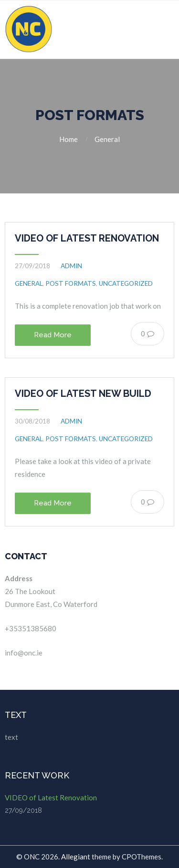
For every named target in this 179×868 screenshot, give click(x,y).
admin (71, 266)
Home (68, 139)
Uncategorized (126, 283)
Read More (53, 335)
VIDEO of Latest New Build (83, 394)
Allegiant (76, 857)
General (107, 139)
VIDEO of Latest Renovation (87, 238)
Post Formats (71, 283)
